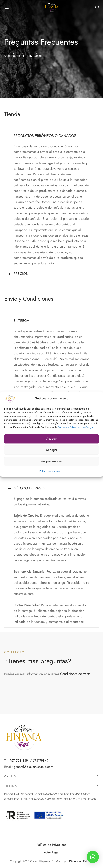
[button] (93, 857)
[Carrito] (96, 7)
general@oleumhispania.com (33, 767)
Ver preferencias (51, 461)
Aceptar (51, 439)
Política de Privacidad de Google (76, 427)
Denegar (52, 450)
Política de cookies (49, 471)
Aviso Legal (52, 852)
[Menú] (7, 7)
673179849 (41, 760)
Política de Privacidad (51, 845)
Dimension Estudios (81, 861)
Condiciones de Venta (75, 674)
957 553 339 (19, 760)
